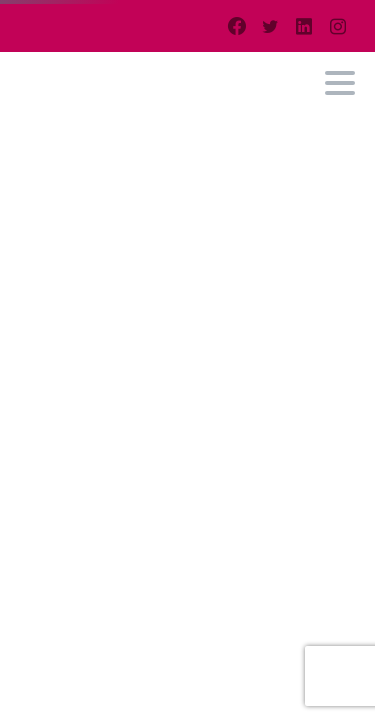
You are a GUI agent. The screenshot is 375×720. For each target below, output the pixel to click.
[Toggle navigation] (340, 83)
